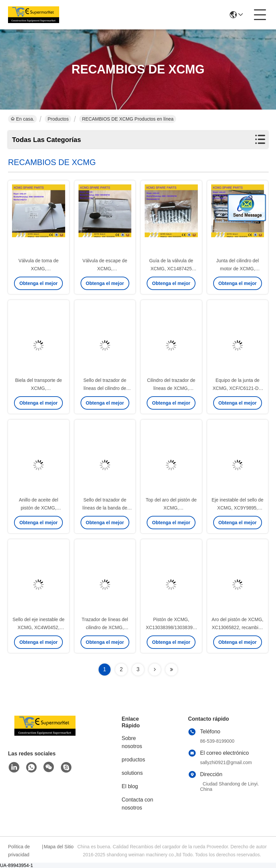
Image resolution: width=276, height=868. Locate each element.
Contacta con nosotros (137, 804)
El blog (130, 786)
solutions (132, 773)
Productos (58, 119)
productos (133, 760)
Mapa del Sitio (59, 847)
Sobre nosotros (132, 742)
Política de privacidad (19, 851)
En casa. (22, 119)
